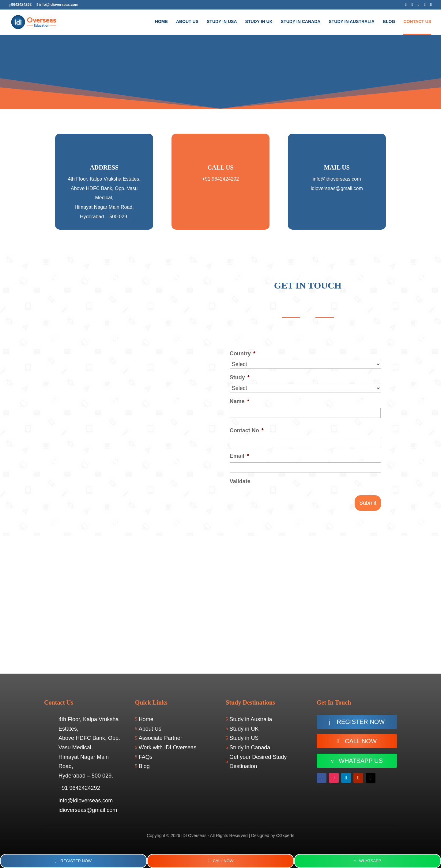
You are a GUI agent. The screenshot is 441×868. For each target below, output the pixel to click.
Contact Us (417, 22)
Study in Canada (301, 22)
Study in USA (222, 22)
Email (239, 456)
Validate (240, 481)
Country (243, 354)
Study (240, 377)
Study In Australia (351, 22)
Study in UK (259, 22)
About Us (187, 22)
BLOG (389, 22)
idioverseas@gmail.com (337, 188)
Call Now (361, 741)
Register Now (76, 861)
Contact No (247, 430)
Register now (361, 722)
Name (239, 401)
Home (161, 22)
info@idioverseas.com (337, 179)
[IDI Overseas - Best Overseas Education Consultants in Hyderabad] (221, 605)
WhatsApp (370, 861)
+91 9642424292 (221, 179)
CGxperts (285, 835)
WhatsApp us (361, 761)
